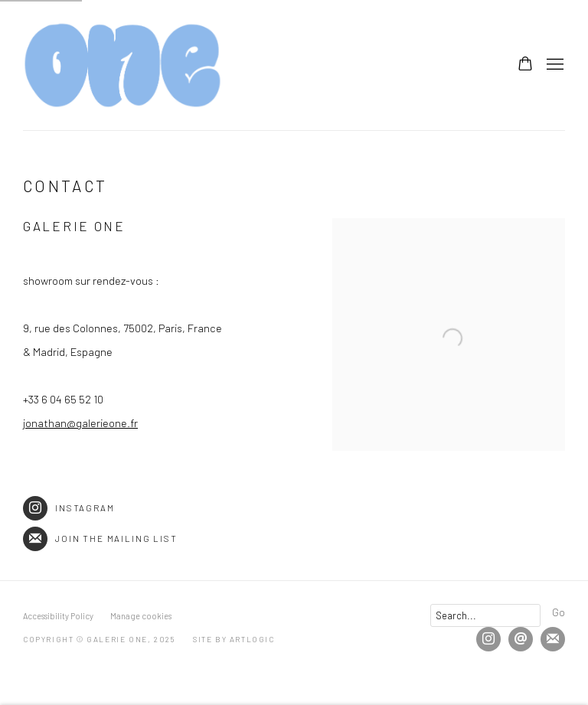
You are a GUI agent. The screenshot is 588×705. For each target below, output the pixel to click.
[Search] (485, 615)
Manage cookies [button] (141, 616)
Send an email (521, 639)
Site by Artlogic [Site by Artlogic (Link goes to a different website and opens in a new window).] (234, 639)
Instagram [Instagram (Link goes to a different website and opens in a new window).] (69, 508)
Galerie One (122, 65)
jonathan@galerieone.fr (80, 423)
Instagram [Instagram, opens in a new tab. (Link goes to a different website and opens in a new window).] (488, 639)
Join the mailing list (100, 539)
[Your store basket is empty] (525, 65)
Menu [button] (554, 65)
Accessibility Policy (58, 616)
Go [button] (559, 612)
